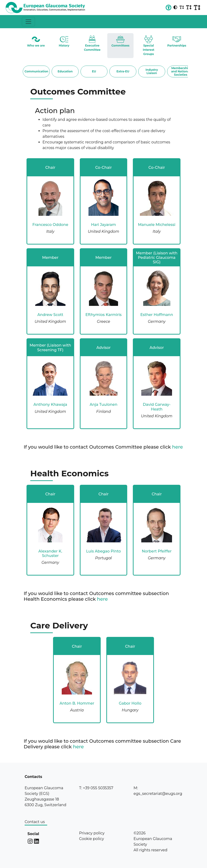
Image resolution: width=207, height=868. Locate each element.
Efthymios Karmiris (103, 315)
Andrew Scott (50, 315)
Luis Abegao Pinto (103, 551)
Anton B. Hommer (77, 703)
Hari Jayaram (103, 225)
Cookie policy (92, 839)
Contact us (35, 822)
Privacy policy (92, 833)
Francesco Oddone (50, 225)
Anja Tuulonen (103, 404)
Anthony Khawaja (50, 404)
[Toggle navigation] (28, 22)
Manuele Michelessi (157, 225)
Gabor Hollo (130, 703)
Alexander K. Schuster (50, 553)
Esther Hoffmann (157, 315)
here (177, 447)
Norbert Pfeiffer (157, 551)
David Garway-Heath (157, 407)
